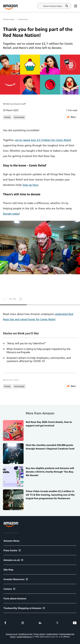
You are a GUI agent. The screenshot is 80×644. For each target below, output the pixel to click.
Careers (10, 589)
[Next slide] (20, 299)
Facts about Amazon (15, 598)
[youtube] (75, 623)
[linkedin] (40, 623)
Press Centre (12, 550)
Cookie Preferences (24, 637)
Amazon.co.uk (13, 560)
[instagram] (23, 623)
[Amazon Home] (10, 7)
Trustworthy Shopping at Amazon (24, 608)
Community (23, 19)
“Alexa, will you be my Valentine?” (26, 343)
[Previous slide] (5, 299)
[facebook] (5, 623)
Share (71, 117)
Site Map (8, 570)
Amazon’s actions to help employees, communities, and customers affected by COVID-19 (39, 359)
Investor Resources (16, 579)
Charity (7, 117)
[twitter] (57, 623)
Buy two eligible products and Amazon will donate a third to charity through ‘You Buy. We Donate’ (50, 472)
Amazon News (9, 19)
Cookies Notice (52, 634)
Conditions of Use (25, 634)
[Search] (53, 6)
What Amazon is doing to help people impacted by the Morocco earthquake (39, 350)
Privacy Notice (39, 634)
